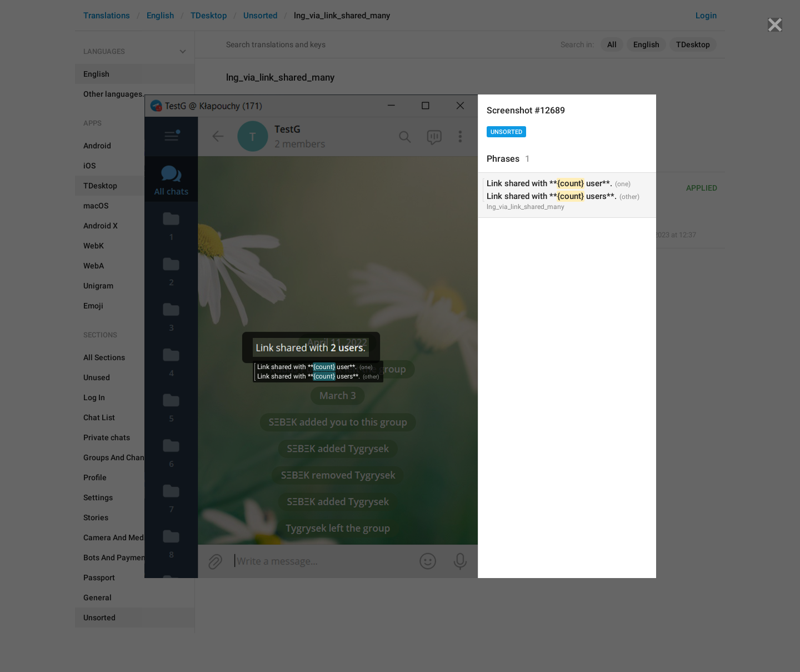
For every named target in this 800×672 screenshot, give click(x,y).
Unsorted (506, 132)
